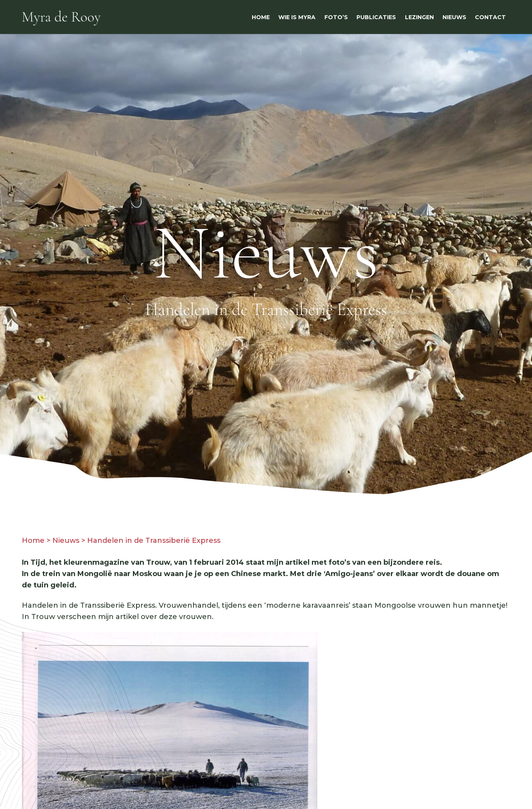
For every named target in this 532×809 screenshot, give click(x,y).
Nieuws (66, 541)
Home (33, 541)
